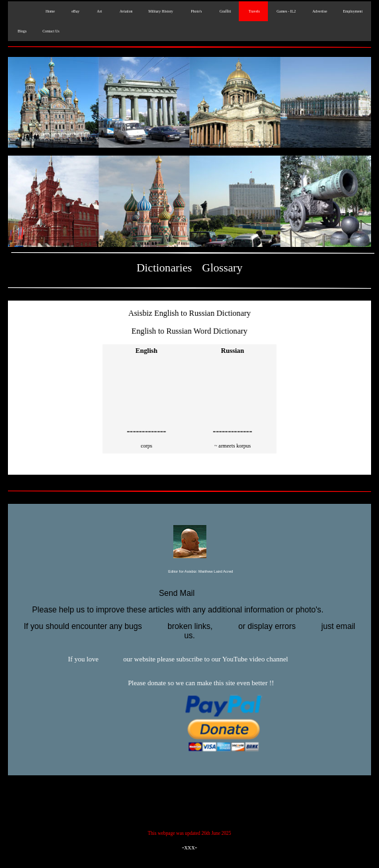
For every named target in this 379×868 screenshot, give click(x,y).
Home (49, 11)
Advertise (319, 11)
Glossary (223, 268)
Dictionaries (164, 268)
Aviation (125, 11)
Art (99, 11)
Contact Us (51, 31)
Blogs (21, 31)
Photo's (195, 11)
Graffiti (224, 11)
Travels (253, 11)
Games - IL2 (286, 11)
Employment (353, 11)
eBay (75, 11)
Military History (160, 11)
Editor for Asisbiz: (190, 572)
